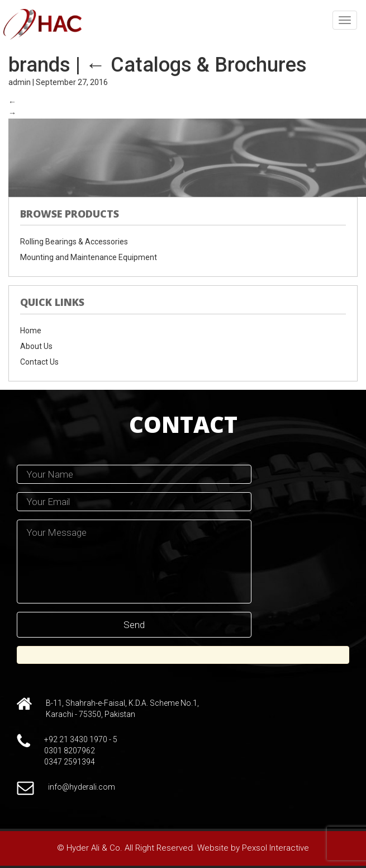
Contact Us (39, 362)
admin (20, 82)
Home (31, 331)
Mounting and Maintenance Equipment (89, 257)
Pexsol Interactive (275, 848)
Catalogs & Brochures (196, 65)
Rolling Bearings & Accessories (74, 242)
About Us (36, 346)
